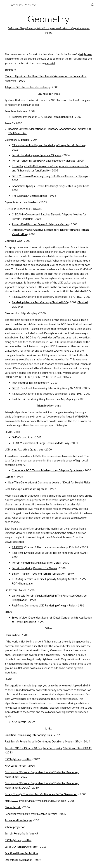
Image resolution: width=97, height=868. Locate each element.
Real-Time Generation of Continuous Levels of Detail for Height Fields (49, 482)
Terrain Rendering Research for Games (34, 568)
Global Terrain (13, 807)
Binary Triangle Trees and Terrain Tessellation (39, 574)
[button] (4, 5)
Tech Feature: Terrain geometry (30, 383)
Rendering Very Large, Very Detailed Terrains (31, 814)
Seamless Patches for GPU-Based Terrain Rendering (42, 117)
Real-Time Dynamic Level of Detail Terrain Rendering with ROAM (50, 553)
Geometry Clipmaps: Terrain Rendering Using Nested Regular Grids (51, 186)
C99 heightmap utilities (18, 759)
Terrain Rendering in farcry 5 (21, 834)
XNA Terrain (19, 722)
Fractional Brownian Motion (21, 853)
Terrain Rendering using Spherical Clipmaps (37, 155)
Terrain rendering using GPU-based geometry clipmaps (44, 161)
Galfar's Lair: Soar (22, 437)
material (50, 63)
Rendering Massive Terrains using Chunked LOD (40, 302)
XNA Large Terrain (16, 766)
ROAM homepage (22, 583)
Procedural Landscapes (18, 820)
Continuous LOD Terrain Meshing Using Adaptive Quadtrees (47, 470)
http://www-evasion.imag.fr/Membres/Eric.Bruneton (35, 801)
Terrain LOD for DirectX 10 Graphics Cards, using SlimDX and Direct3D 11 (48, 748)
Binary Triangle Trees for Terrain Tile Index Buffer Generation (41, 794)
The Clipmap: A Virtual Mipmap (30, 196)
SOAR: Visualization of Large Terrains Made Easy (41, 443)
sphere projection (15, 827)
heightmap (86, 54)
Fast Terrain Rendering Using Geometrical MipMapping (44, 399)
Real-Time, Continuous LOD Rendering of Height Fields (44, 605)
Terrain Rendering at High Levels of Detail (36, 563)
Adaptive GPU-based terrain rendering (27, 87)
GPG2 (16, 388)
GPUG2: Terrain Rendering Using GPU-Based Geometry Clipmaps (50, 176)
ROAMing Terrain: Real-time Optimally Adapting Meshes (45, 579)
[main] (48, 24)
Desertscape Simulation (19, 860)
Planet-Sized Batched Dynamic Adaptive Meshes (40, 224)
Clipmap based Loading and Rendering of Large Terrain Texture (48, 145)
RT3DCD (17, 297)
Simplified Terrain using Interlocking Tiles (28, 735)
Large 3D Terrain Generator (21, 847)
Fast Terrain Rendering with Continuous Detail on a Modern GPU (43, 741)
